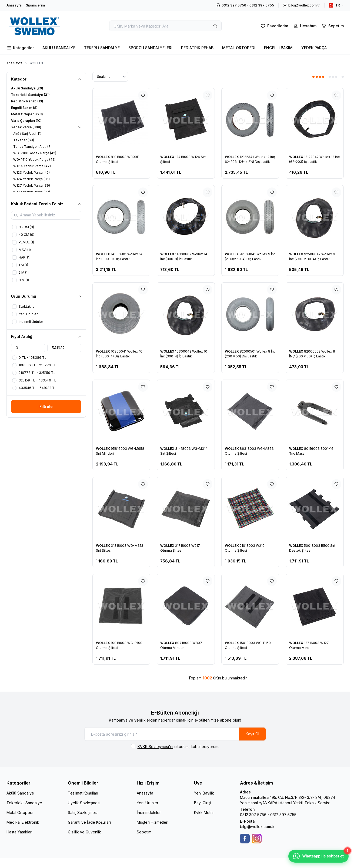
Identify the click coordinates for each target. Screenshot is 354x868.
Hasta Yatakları (19, 832)
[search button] (215, 26)
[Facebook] (245, 839)
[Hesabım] (304, 26)
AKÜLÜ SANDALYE (59, 48)
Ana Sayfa (14, 63)
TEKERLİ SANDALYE (102, 48)
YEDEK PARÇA (314, 48)
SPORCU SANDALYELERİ (150, 48)
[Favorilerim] (274, 26)
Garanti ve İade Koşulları (89, 822)
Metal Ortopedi (20, 812)
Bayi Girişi (203, 803)
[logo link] (39, 26)
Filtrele (46, 406)
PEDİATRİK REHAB (197, 48)
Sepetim (144, 832)
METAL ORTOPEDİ (239, 48)
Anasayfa (14, 5)
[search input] (165, 26)
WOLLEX (103, 157)
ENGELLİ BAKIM (278, 48)
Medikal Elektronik (23, 822)
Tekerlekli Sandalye (24, 803)
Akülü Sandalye (20, 793)
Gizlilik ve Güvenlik (84, 832)
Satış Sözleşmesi (83, 812)
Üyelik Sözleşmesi (84, 803)
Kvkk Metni (204, 812)
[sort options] (110, 77)
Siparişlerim (35, 5)
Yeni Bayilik (204, 793)
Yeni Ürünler (148, 803)
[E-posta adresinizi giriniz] (175, 734)
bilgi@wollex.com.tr (257, 827)
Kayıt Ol (252, 734)
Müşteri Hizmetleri (153, 822)
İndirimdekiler (149, 812)
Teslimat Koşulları (83, 793)
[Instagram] (257, 839)
